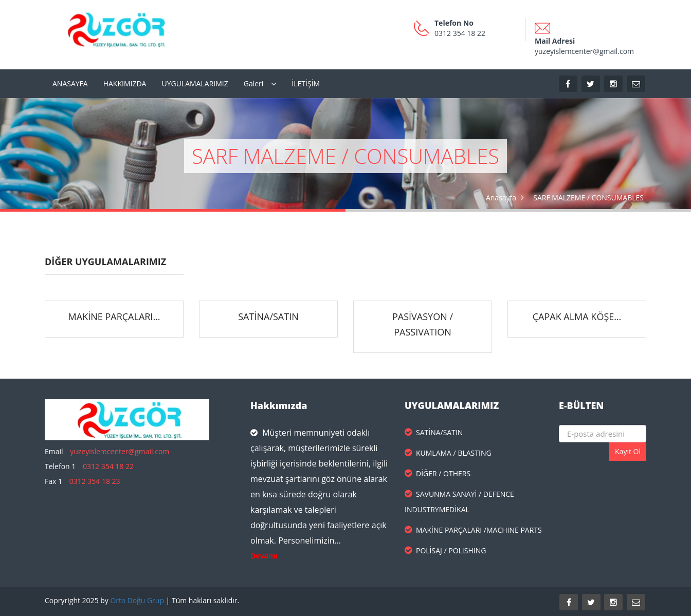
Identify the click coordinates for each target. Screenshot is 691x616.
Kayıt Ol (628, 451)
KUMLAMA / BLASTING (448, 453)
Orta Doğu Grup (137, 600)
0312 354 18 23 (95, 481)
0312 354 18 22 (108, 466)
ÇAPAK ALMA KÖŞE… (577, 316)
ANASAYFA (70, 83)
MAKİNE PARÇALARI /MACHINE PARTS (473, 530)
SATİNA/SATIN (268, 316)
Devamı (264, 556)
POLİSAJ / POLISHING (445, 550)
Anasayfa (501, 198)
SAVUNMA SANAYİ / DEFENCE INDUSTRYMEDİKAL (459, 502)
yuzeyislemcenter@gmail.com (120, 451)
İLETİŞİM (306, 83)
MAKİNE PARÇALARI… (114, 316)
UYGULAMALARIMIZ (195, 83)
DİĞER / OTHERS (438, 473)
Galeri (254, 83)
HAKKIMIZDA (125, 83)
